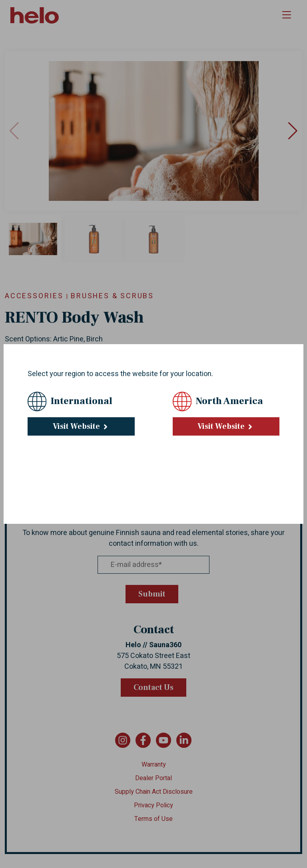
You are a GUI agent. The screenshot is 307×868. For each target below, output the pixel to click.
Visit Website (81, 426)
